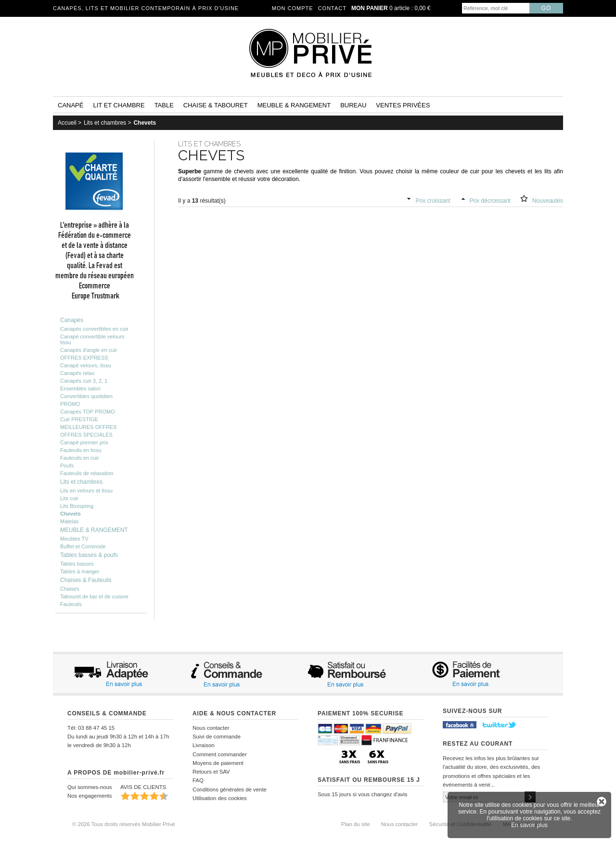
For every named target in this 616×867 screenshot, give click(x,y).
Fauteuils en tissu (81, 450)
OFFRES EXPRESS (84, 358)
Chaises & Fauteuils (86, 580)
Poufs (67, 466)
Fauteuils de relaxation (87, 473)
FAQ (198, 780)
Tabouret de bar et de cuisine (94, 596)
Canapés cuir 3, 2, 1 (84, 381)
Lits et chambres (105, 123)
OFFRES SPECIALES (86, 435)
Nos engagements (90, 796)
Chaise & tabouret (216, 105)
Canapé (71, 105)
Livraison (204, 745)
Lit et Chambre (119, 105)
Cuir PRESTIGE (79, 419)
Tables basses (77, 564)
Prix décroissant (490, 201)
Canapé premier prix (84, 442)
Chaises (70, 589)
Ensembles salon (80, 388)
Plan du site (356, 824)
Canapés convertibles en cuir (94, 329)
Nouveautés (548, 201)
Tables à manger (80, 571)
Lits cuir (69, 498)
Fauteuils (71, 604)
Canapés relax (77, 373)
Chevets (145, 123)
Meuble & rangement (294, 105)
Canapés (72, 320)
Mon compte (293, 8)
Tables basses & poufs (89, 555)
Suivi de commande (217, 737)
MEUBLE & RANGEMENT (94, 530)
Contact (332, 8)
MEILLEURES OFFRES (88, 427)
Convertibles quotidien (86, 396)
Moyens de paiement (218, 763)
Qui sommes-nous (90, 787)
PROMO (70, 404)
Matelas (70, 521)
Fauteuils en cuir (80, 458)
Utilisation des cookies (220, 798)
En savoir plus (529, 825)
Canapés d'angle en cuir (89, 350)
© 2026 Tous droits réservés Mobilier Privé (124, 824)
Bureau (353, 105)
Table (164, 105)
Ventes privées (403, 105)
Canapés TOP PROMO (88, 412)
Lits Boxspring (77, 506)
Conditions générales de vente (230, 789)
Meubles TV (74, 539)
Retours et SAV (211, 772)
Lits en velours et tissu (86, 491)
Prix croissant (433, 201)
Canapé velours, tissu (86, 365)
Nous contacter (211, 728)
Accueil (67, 123)
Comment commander (220, 754)
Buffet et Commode (83, 546)
